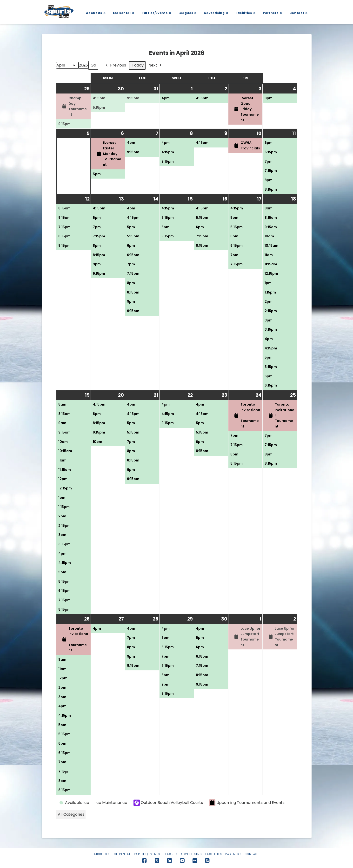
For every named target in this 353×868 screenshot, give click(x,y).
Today (138, 65)
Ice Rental (122, 854)
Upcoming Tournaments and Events (247, 803)
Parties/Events (147, 854)
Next (155, 65)
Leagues (171, 854)
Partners (233, 854)
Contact (252, 854)
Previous (115, 65)
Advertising (191, 854)
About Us (102, 854)
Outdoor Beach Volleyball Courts (168, 803)
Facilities (214, 854)
